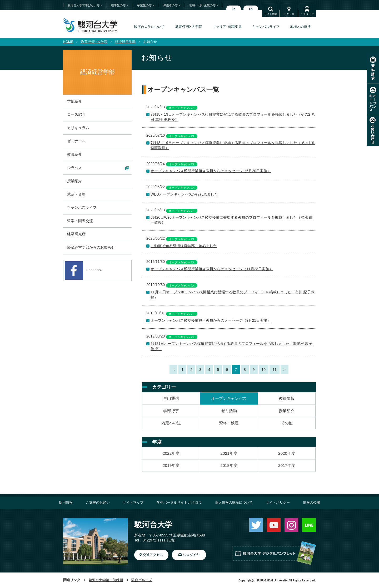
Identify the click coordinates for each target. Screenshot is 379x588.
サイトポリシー (278, 503)
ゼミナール (76, 141)
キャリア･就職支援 (227, 27)
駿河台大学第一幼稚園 (106, 580)
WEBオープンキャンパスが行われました (184, 194)
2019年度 (171, 465)
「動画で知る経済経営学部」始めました (184, 246)
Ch (251, 9)
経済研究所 (76, 234)
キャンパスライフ (266, 27)
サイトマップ (133, 503)
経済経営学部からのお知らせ (91, 247)
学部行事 (171, 411)
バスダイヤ (307, 14)
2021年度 (229, 453)
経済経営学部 (125, 42)
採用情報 (66, 503)
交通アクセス (153, 555)
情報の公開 (311, 503)
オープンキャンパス (373, 99)
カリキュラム (78, 128)
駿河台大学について (149, 27)
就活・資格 (76, 194)
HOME (68, 42)
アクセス (289, 14)
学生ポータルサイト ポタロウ (179, 503)
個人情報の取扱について (234, 503)
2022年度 (171, 453)
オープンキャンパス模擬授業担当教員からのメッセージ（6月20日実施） (211, 171)
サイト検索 (271, 14)
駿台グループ (142, 580)
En (234, 9)
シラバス (74, 168)
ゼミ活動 (229, 411)
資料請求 (373, 68)
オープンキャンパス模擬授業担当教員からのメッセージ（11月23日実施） (212, 269)
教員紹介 (74, 154)
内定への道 (171, 423)
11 (275, 370)
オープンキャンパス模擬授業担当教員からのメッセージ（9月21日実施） (211, 320)
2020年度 (287, 453)
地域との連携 (300, 27)
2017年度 (287, 465)
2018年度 (229, 465)
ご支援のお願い (98, 503)
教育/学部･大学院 (189, 27)
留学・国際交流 (80, 221)
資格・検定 (229, 423)
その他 (287, 423)
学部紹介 (74, 101)
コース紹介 (76, 114)
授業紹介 (287, 411)
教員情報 (287, 398)
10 (264, 370)
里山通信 (171, 398)
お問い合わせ (373, 131)
